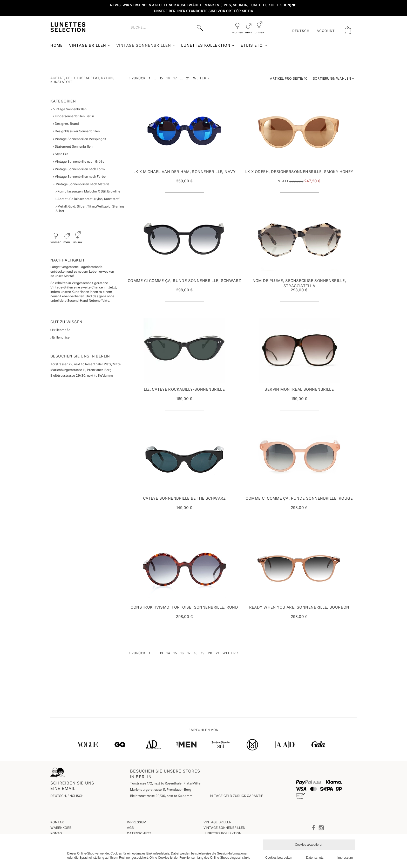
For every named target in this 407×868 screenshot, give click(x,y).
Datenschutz (139, 834)
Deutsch (301, 31)
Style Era (61, 154)
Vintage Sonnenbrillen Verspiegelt (80, 139)
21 (188, 79)
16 (168, 79)
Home (57, 46)
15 (161, 79)
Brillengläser (61, 338)
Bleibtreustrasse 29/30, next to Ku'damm (161, 796)
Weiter (201, 78)
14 (168, 653)
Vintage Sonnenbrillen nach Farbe (79, 177)
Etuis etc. (254, 46)
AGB (130, 828)
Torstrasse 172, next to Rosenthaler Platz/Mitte (165, 784)
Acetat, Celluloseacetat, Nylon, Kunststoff (87, 199)
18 (196, 653)
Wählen (333, 79)
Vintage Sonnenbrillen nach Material (82, 184)
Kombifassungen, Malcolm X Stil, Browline (88, 192)
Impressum (137, 823)
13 (161, 653)
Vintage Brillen (90, 46)
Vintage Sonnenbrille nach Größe (79, 162)
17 (175, 79)
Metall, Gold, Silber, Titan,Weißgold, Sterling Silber (90, 209)
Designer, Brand (66, 124)
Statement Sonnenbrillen (73, 147)
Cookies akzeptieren (309, 845)
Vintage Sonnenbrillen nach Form (79, 169)
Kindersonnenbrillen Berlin (73, 116)
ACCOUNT (326, 31)
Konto (56, 834)
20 (210, 653)
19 (203, 653)
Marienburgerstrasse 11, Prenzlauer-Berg (161, 790)
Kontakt (58, 823)
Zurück (137, 78)
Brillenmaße (60, 330)
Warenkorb (61, 828)
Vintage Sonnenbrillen (146, 46)
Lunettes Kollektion (208, 46)
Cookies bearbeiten (279, 858)
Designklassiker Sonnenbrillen (76, 131)
